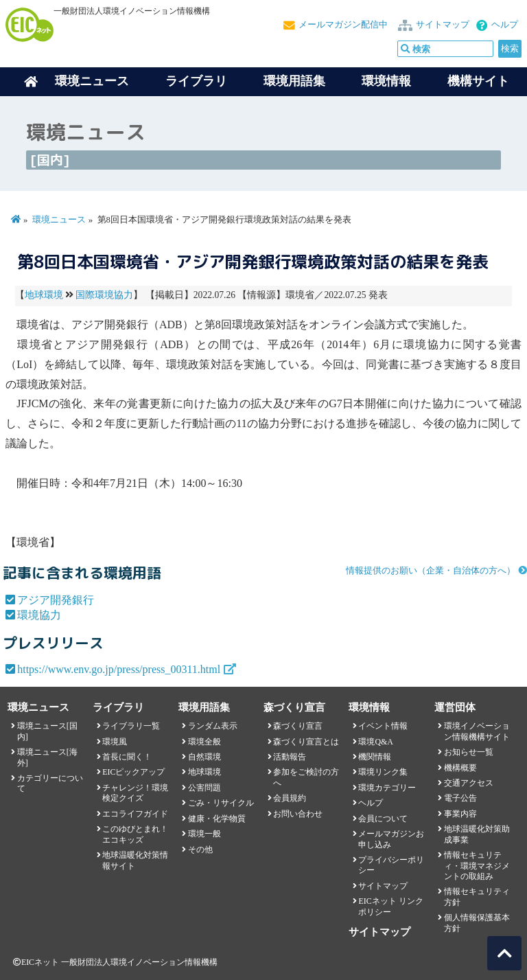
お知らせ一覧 (469, 752)
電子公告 (460, 798)
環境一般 (204, 834)
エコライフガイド (135, 814)
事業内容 (460, 814)
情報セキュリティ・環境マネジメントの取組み (477, 866)
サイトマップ (443, 25)
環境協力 (39, 615)
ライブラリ (196, 81)
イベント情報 (383, 726)
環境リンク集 (383, 772)
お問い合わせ (298, 814)
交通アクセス (469, 783)
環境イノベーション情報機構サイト (477, 731)
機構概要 (460, 768)
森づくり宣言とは (306, 742)
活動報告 (290, 757)
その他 (200, 850)
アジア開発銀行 (56, 600)
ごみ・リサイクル (221, 803)
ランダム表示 (213, 726)
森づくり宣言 (298, 726)
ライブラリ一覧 (131, 726)
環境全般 (204, 742)
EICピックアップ (133, 772)
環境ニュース (59, 220)
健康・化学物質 (217, 819)
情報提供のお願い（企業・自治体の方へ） (431, 571)
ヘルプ (505, 25)
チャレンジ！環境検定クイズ (135, 793)
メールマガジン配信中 (343, 25)
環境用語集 (294, 81)
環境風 (115, 742)
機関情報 (375, 757)
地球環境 (44, 295)
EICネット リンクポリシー (390, 906)
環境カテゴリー (387, 788)
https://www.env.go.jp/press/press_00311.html (119, 669)
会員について (383, 819)
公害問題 (204, 788)
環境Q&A (375, 742)
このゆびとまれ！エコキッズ (135, 834)
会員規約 (290, 798)
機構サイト (478, 81)
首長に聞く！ (127, 757)
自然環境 (204, 757)
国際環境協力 (104, 295)
